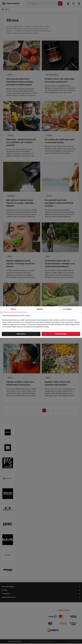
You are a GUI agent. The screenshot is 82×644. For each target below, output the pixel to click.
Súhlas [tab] (13, 309)
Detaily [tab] (40, 309)
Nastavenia (21, 334)
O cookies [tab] (67, 309)
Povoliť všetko (61, 334)
